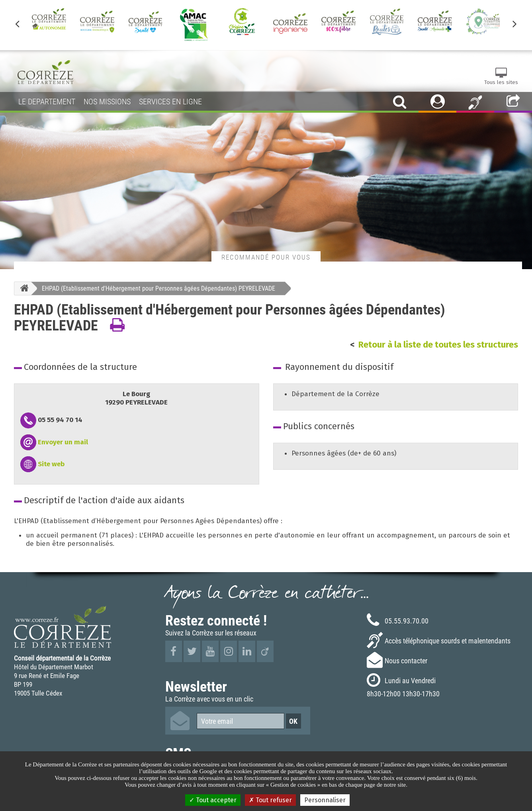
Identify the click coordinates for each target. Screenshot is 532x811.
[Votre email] (241, 721)
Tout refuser (270, 800)
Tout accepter (213, 800)
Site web (51, 464)
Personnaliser (325, 800)
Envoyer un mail (63, 442)
